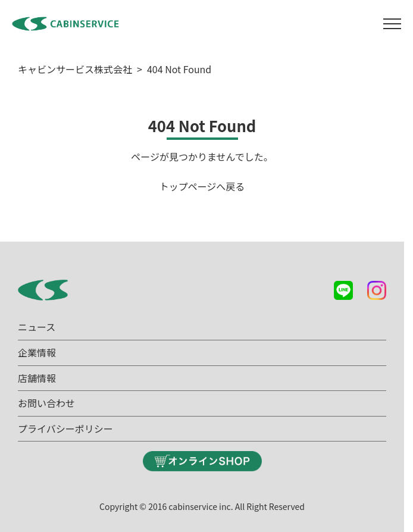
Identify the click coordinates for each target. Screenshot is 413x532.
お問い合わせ (46, 403)
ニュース (37, 327)
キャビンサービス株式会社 (75, 69)
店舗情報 (37, 378)
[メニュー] (392, 24)
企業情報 (37, 352)
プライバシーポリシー (65, 428)
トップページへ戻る (202, 186)
